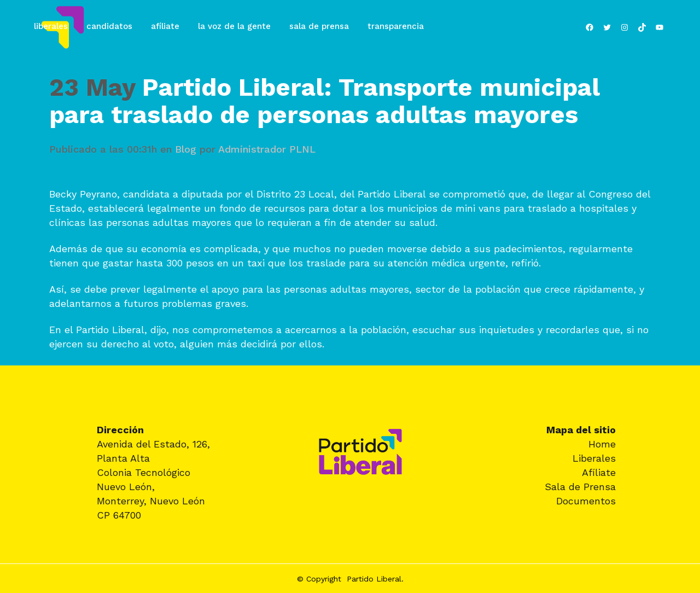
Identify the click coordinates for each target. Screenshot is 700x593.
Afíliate (599, 472)
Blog (186, 149)
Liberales (594, 458)
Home (602, 444)
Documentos (586, 501)
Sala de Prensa (580, 487)
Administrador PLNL (267, 149)
